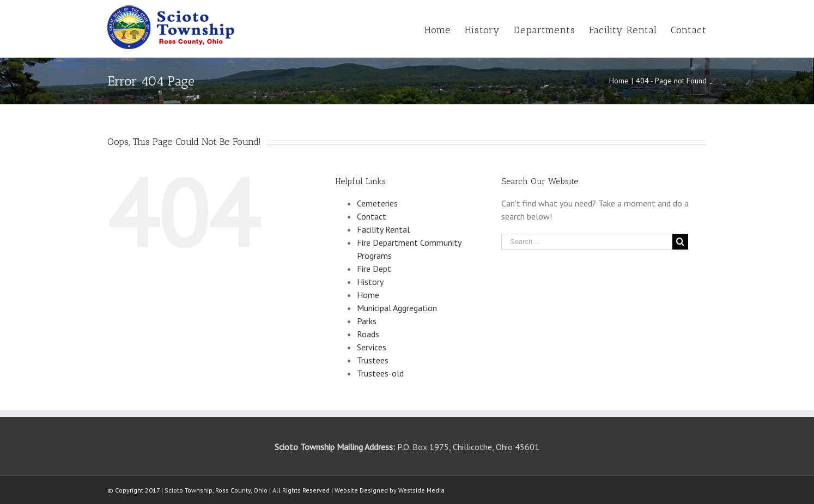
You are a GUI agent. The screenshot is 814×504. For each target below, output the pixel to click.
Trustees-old (380, 373)
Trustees (373, 360)
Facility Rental (383, 229)
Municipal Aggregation (397, 308)
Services (372, 347)
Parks (367, 321)
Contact (372, 216)
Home (368, 295)
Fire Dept (374, 269)
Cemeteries (377, 203)
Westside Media (421, 490)
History (370, 282)
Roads (368, 334)
